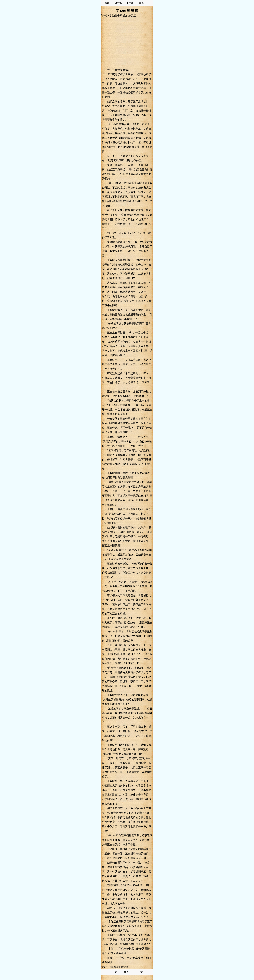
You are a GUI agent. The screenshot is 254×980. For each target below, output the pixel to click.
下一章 (130, 3)
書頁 (141, 3)
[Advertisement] (127, 43)
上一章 (118, 3)
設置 (107, 3)
